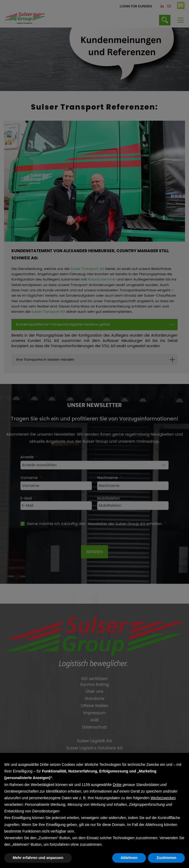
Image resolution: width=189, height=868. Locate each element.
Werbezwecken (163, 798)
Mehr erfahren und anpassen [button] (38, 858)
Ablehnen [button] (129, 858)
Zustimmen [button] (166, 858)
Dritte (117, 785)
